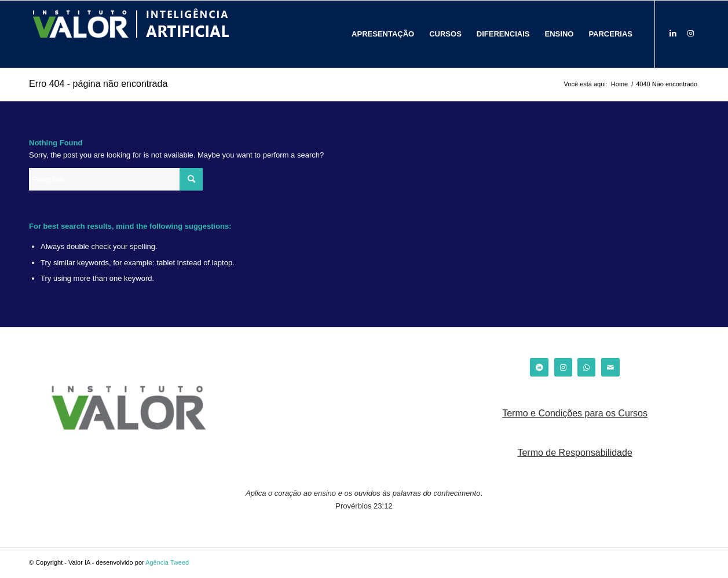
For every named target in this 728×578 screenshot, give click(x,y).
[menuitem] (383, 34)
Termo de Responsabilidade (575, 453)
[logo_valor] (129, 410)
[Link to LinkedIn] (673, 34)
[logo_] (130, 34)
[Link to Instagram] (690, 34)
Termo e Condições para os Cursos (575, 413)
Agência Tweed (167, 562)
